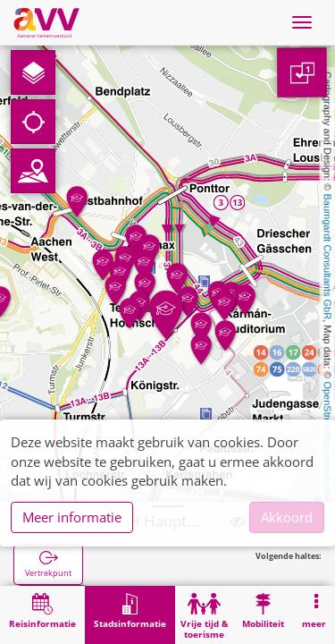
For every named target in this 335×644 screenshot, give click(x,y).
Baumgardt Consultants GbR (328, 257)
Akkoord (287, 517)
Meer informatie (72, 517)
